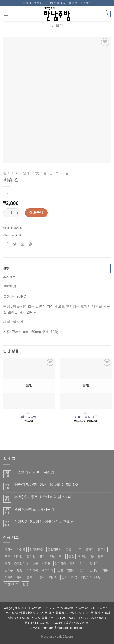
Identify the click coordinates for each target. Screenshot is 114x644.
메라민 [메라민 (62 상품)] (18, 556)
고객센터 (86, 3)
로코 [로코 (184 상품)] (7, 556)
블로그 (73, 3)
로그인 (27, 3)
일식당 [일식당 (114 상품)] (94, 570)
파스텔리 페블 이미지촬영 (34, 472)
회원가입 (40, 3)
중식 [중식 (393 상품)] (42, 577)
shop (15, 173)
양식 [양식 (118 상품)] (83, 563)
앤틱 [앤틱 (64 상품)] (73, 563)
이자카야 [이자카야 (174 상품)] (48, 570)
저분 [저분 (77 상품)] (105, 570)
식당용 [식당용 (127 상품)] (46, 563)
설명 (6, 268)
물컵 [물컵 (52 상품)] (71, 556)
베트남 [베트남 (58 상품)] (83, 556)
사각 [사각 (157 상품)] (7, 563)
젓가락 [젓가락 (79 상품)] (9, 577)
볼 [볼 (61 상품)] (92, 556)
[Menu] (6, 14)
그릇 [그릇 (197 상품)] (69, 549)
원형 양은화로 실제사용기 (34, 509)
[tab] (57, 268)
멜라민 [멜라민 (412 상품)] (31, 556)
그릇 (36, 173)
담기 (26, 173)
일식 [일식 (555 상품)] (83, 570)
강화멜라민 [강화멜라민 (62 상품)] (37, 549)
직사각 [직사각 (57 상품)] (53, 577)
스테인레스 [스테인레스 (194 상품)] (21, 563)
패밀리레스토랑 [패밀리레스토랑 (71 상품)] (91, 577)
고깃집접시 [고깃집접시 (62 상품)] (55, 549)
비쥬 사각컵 (29, 417)
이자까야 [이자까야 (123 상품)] (32, 570)
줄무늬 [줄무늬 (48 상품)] (31, 577)
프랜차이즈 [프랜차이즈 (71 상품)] (11, 584)
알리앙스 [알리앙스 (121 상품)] (60, 563)
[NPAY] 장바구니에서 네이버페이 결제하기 (47, 485)
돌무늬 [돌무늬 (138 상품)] (102, 549)
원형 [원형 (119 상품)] (20, 570)
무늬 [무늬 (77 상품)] (62, 556)
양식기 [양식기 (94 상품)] (94, 563)
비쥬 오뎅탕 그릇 (86, 417)
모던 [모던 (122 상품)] (52, 556)
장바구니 (36, 213)
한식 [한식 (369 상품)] (25, 584)
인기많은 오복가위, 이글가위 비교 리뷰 (44, 522)
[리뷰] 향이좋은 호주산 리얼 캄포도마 (43, 497)
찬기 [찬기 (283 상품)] (64, 577)
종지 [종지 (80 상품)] (20, 577)
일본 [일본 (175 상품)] (60, 570)
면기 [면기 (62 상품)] (42, 556)
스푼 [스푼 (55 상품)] (35, 563)
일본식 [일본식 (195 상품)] (71, 570)
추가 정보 (9, 277)
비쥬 (65, 173)
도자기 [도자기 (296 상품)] (90, 549)
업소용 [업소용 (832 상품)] (9, 570)
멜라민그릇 (51, 173)
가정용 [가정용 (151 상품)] (21, 549)
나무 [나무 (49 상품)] (78, 549)
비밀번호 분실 (57, 3)
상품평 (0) (10, 286)
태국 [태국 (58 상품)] (74, 577)
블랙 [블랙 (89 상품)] (101, 556)
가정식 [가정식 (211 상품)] (9, 549)
